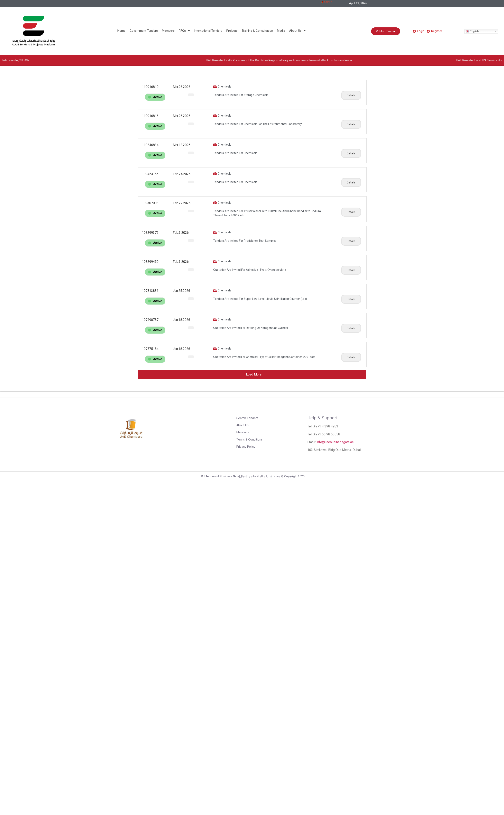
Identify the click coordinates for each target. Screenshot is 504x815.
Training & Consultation (257, 31)
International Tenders (208, 31)
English (472, 31)
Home (121, 31)
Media (281, 31)
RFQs (184, 31)
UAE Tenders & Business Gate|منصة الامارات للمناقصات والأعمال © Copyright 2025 (252, 476)
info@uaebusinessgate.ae (335, 442)
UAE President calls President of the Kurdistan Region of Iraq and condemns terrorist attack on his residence (327, 60)
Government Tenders (144, 31)
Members (168, 31)
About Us (297, 31)
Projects (232, 31)
